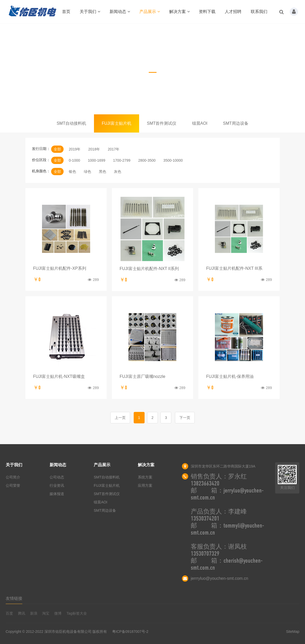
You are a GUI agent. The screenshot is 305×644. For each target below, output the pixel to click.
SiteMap (293, 632)
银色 (72, 172)
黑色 (103, 172)
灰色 (118, 172)
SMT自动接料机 (71, 123)
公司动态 (57, 477)
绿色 (87, 172)
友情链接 (14, 598)
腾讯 (22, 613)
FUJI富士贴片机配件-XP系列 (60, 268)
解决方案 (179, 12)
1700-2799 (122, 160)
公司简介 (13, 477)
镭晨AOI (200, 123)
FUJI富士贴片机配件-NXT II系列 (149, 269)
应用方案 (145, 485)
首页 (66, 12)
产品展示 (150, 12)
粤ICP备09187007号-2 (130, 632)
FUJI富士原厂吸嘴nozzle (143, 376)
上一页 (120, 418)
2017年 (114, 149)
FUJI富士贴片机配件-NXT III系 (234, 268)
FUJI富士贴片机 (117, 123)
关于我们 (90, 12)
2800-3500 (147, 160)
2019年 (75, 149)
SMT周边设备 (236, 123)
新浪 (34, 613)
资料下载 (207, 12)
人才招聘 (233, 12)
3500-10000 (173, 160)
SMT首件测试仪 (162, 123)
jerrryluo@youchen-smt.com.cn (220, 578)
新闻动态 (120, 12)
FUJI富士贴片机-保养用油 (230, 376)
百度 (9, 613)
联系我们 (259, 12)
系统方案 (145, 477)
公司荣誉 (13, 485)
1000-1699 (96, 160)
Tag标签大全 (77, 613)
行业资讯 (57, 485)
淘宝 (46, 613)
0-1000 (74, 160)
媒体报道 (57, 494)
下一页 (185, 418)
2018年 (94, 149)
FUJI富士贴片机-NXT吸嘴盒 (59, 376)
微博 (58, 613)
